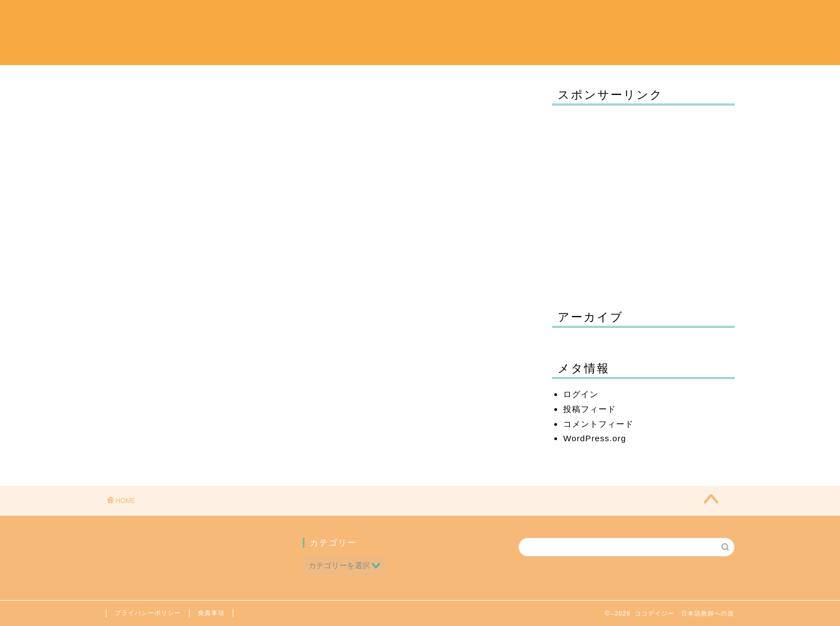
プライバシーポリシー (148, 613)
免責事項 (211, 613)
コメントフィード (598, 424)
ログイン (581, 394)
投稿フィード (590, 409)
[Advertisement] (643, 199)
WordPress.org (595, 438)
